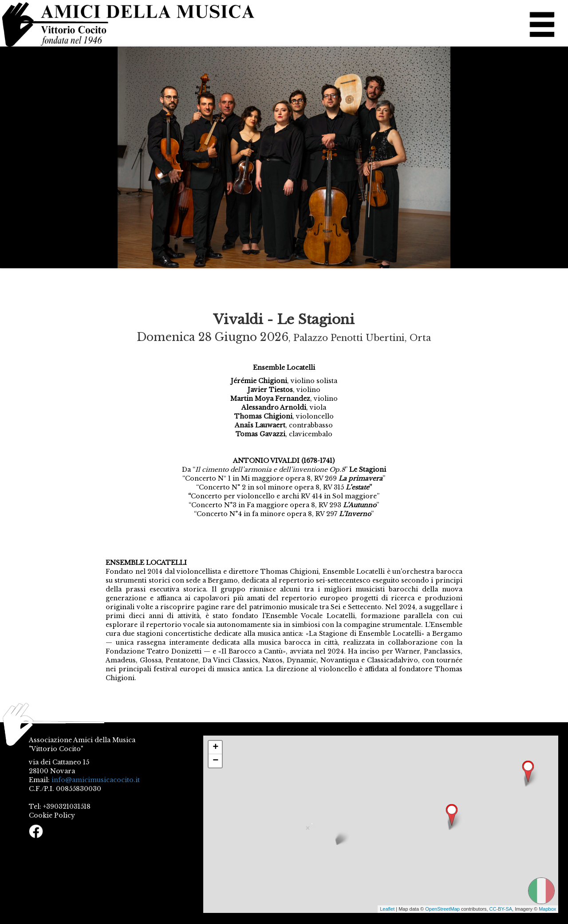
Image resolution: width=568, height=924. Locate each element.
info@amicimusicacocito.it (96, 780)
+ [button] (215, 748)
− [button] (215, 761)
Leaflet (387, 909)
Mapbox (547, 909)
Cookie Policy (52, 815)
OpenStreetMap (442, 909)
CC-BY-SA (501, 909)
